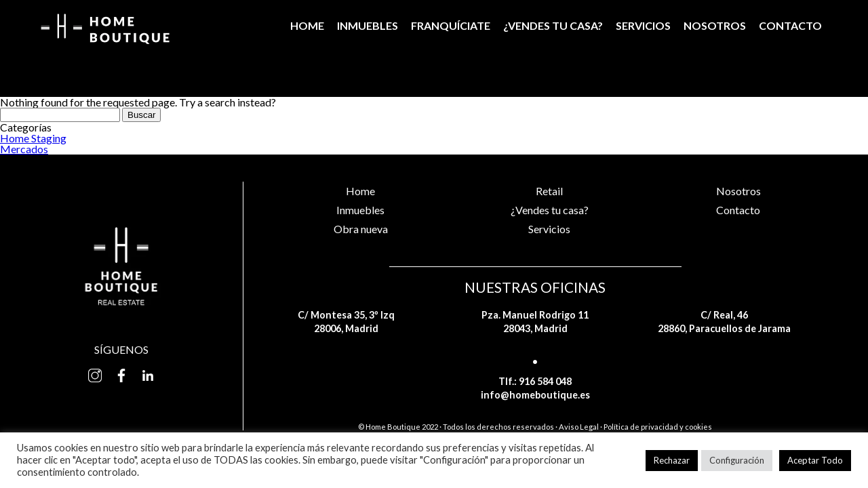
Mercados (24, 149)
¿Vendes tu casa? (553, 25)
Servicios (643, 25)
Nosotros (715, 25)
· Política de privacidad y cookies (656, 427)
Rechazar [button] (672, 460)
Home (307, 25)
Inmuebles (368, 25)
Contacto (790, 25)
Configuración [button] (737, 460)
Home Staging (33, 138)
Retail (549, 191)
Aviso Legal (579, 427)
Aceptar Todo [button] (815, 460)
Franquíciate (451, 25)
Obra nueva (361, 229)
